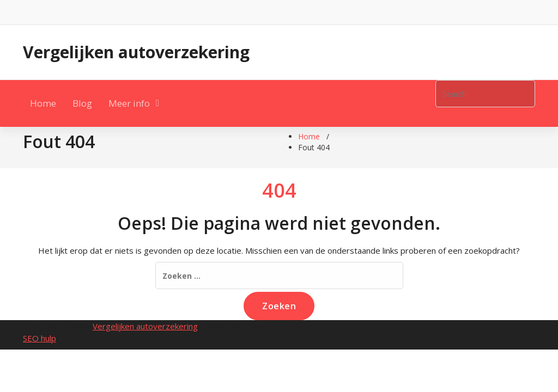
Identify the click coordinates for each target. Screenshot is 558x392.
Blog (82, 103)
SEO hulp (40, 338)
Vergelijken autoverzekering (136, 52)
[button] (454, 117)
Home (43, 103)
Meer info (129, 103)
